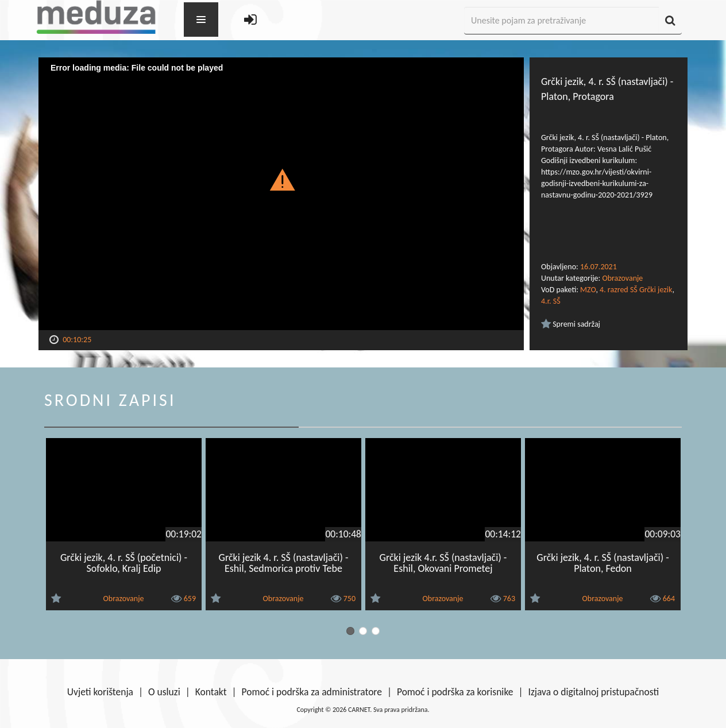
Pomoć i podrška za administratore (312, 692)
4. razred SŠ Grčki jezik (636, 290)
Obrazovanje (622, 278)
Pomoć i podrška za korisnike (455, 692)
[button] (281, 179)
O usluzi (164, 692)
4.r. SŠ (551, 301)
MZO (588, 290)
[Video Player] (281, 194)
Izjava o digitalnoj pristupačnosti (593, 692)
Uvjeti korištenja (100, 692)
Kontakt (211, 692)
